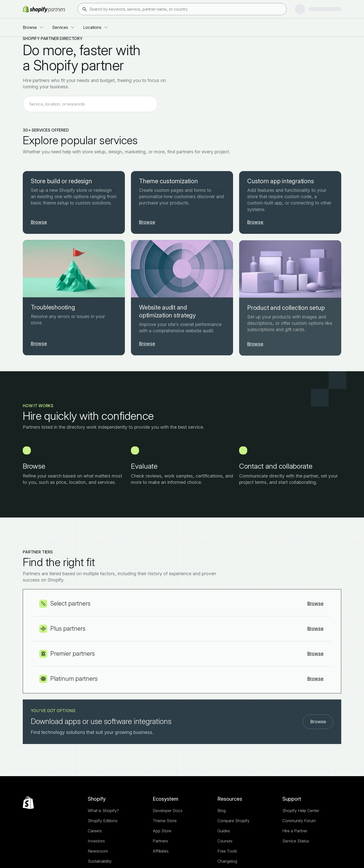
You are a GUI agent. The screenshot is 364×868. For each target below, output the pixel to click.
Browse (318, 840)
